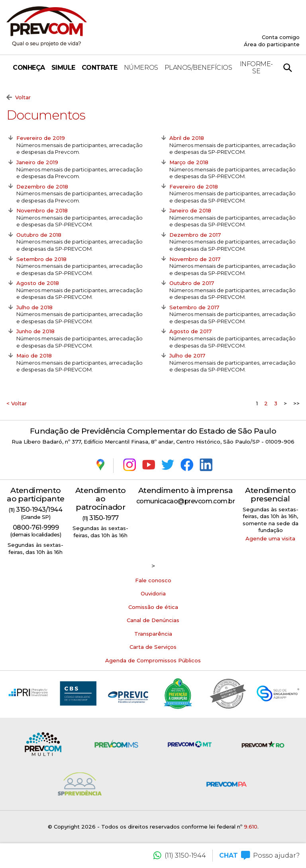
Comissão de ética (153, 607)
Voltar (19, 98)
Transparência (153, 634)
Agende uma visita (270, 538)
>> (296, 403)
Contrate (100, 68)
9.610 (251, 827)
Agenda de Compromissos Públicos (153, 660)
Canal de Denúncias (153, 620)
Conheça (29, 68)
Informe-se (256, 68)
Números (141, 68)
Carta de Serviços (153, 647)
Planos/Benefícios (198, 68)
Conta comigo (281, 37)
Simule (63, 68)
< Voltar (17, 403)
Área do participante (272, 44)
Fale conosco (153, 580)
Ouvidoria (153, 593)
